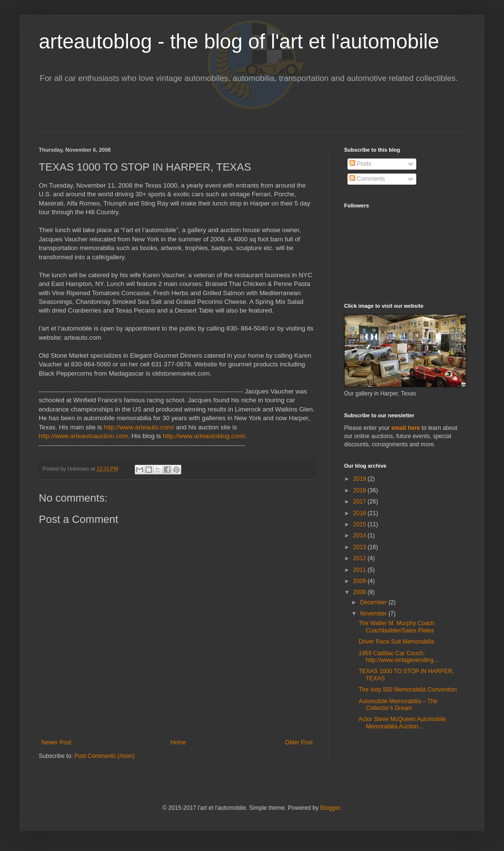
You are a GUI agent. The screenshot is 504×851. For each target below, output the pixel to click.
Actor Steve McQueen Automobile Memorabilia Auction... (402, 723)
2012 (361, 558)
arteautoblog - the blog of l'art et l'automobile (239, 41)
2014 (361, 536)
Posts (360, 164)
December (374, 602)
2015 (361, 524)
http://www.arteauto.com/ (139, 427)
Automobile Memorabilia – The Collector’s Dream (398, 705)
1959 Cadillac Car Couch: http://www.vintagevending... (398, 657)
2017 (361, 502)
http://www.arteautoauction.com (83, 436)
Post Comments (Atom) (104, 756)
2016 (361, 513)
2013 (361, 547)
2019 (361, 479)
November (374, 614)
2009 (361, 581)
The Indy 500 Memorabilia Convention (408, 690)
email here (405, 428)
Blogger (330, 808)
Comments (367, 179)
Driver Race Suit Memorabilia (396, 642)
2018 (361, 490)
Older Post (299, 742)
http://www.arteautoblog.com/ (204, 436)
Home (178, 742)
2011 (361, 570)
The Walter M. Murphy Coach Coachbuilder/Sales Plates (396, 627)
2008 (361, 592)
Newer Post (56, 742)
